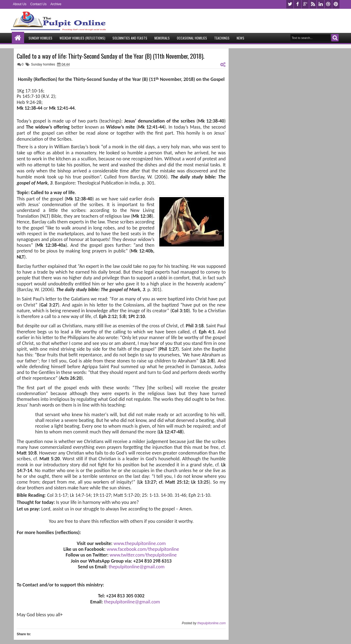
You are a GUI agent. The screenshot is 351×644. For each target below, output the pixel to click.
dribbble (328, 4)
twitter (290, 4)
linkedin (321, 4)
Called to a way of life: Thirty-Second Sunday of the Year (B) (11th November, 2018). (111, 56)
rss (313, 4)
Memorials (162, 38)
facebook (298, 4)
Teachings (222, 38)
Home (18, 38)
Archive (56, 4)
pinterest (336, 4)
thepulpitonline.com (212, 623)
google (305, 4)
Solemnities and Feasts (130, 38)
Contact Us (38, 4)
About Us (20, 4)
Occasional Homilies (192, 38)
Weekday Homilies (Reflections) (82, 38)
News (240, 38)
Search (335, 38)
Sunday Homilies (40, 38)
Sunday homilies (43, 64)
